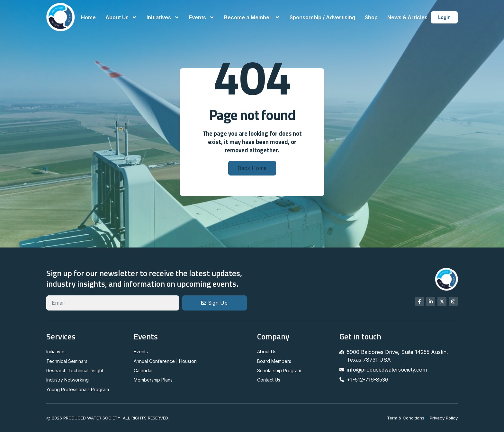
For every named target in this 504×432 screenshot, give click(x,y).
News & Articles (407, 17)
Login (444, 17)
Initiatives (163, 17)
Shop (371, 17)
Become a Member (252, 17)
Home (88, 17)
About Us (121, 17)
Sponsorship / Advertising (322, 17)
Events (202, 17)
